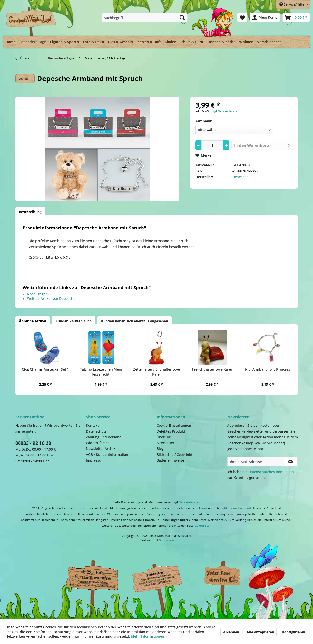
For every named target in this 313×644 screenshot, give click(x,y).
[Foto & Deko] (93, 42)
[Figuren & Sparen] (64, 42)
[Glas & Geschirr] (121, 42)
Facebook (222, 576)
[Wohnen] (246, 42)
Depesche (240, 177)
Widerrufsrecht (98, 443)
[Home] (10, 42)
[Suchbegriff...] (145, 18)
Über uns (164, 437)
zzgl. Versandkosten (225, 111)
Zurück (25, 79)
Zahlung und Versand (104, 437)
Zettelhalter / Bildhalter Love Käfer (156, 372)
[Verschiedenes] (269, 42)
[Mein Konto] (265, 18)
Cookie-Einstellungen (174, 425)
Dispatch (92, 578)
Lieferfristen (203, 526)
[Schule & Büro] (191, 42)
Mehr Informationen (148, 636)
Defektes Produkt (171, 431)
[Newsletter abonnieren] (291, 462)
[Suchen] (182, 18)
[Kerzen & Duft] (149, 42)
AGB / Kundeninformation (107, 454)
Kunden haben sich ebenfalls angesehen (135, 321)
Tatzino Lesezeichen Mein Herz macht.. (101, 372)
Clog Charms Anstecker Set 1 (45, 369)
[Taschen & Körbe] (221, 42)
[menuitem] (145, 18)
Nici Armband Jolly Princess (268, 369)
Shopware (166, 540)
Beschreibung (30, 212)
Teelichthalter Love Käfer (212, 369)
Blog (160, 449)
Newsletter (166, 443)
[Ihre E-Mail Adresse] (256, 462)
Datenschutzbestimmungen (271, 472)
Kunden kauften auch (74, 321)
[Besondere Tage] (33, 41)
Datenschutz (96, 431)
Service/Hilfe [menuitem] (292, 4)
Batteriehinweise (170, 460)
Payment (161, 576)
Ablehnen (231, 632)
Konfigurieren (294, 632)
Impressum (95, 460)
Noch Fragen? (36, 294)
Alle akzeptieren (260, 632)
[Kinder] (170, 42)
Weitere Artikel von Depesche (49, 299)
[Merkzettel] (242, 18)
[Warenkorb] (296, 18)
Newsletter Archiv (100, 449)
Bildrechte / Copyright (175, 454)
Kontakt (92, 425)
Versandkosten (190, 502)
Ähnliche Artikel (33, 321)
